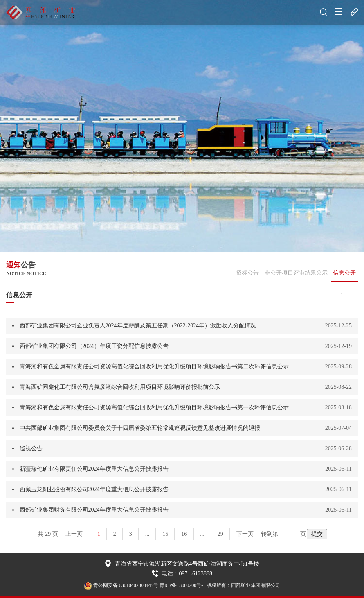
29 (220, 534)
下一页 (245, 534)
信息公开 (344, 273)
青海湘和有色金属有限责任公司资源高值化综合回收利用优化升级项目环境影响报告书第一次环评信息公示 (154, 407)
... (147, 534)
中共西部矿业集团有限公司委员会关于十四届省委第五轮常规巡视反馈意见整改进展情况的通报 (140, 428)
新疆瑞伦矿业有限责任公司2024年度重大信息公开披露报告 (94, 469)
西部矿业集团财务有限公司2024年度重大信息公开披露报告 (94, 510)
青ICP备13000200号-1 (183, 585)
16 (184, 534)
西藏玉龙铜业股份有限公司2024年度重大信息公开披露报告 (94, 489)
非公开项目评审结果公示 (296, 273)
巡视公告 (31, 448)
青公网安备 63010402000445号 (121, 585)
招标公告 (247, 273)
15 (165, 534)
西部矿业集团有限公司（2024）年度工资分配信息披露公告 (94, 346)
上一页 (74, 534)
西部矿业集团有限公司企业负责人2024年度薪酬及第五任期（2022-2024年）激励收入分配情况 (138, 326)
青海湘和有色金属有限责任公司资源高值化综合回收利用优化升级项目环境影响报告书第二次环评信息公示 (154, 367)
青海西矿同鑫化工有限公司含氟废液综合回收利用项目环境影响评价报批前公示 (120, 387)
